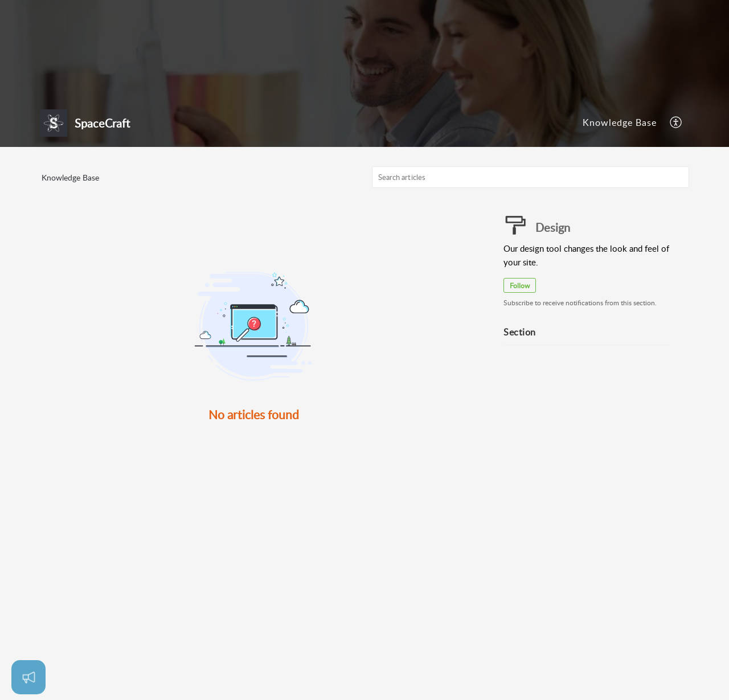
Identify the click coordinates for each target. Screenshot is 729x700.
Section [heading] (520, 332)
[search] (531, 177)
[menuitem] (620, 123)
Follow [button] (520, 286)
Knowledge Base (620, 122)
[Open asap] (28, 677)
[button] (676, 123)
